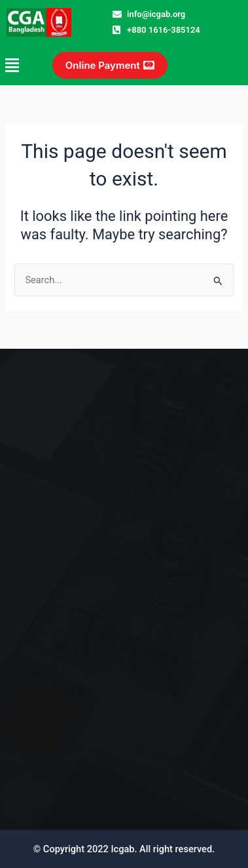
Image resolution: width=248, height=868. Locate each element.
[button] (15, 65)
